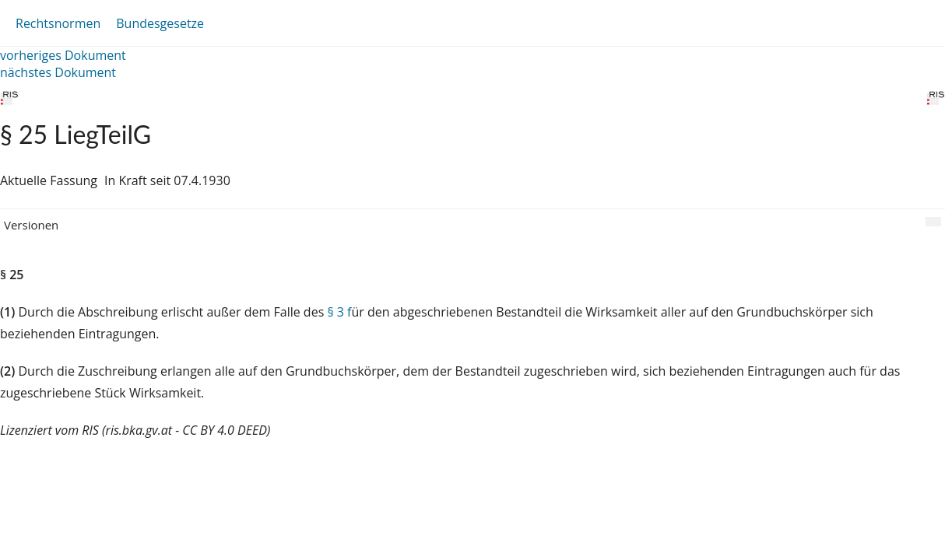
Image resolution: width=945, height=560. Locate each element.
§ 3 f (339, 312)
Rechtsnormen (58, 23)
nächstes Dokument (58, 72)
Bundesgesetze (160, 23)
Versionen (31, 225)
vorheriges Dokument (63, 55)
